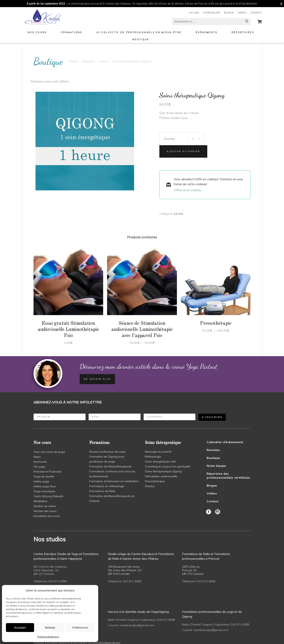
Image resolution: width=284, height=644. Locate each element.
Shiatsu (150, 486)
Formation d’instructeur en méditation (114, 481)
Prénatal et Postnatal (47, 472)
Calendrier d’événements (225, 442)
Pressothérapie (216, 323)
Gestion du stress (45, 506)
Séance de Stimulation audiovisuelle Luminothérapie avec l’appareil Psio (142, 330)
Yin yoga (39, 467)
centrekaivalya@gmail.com (137, 625)
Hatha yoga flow (45, 486)
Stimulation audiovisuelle (161, 476)
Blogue (229, 13)
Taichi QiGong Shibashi (48, 496)
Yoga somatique (44, 491)
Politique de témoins (48, 637)
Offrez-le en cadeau (187, 190)
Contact (256, 13)
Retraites (213, 450)
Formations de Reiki (102, 491)
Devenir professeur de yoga (107, 452)
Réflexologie (153, 457)
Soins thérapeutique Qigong (163, 471)
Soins (103, 61)
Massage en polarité (158, 452)
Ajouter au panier (183, 151)
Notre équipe (212, 13)
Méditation (40, 501)
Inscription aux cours (47, 516)
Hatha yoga (41, 481)
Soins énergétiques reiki (160, 461)
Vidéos (242, 13)
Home (73, 61)
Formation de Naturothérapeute (110, 466)
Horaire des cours (45, 511)
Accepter (20, 628)
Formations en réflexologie (107, 486)
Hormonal (40, 462)
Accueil (194, 13)
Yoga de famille (44, 476)
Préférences (80, 628)
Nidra (37, 457)
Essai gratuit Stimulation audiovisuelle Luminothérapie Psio (68, 330)
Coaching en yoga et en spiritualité (168, 466)
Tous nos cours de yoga (49, 452)
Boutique (89, 61)
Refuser (50, 628)
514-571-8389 (58, 581)
